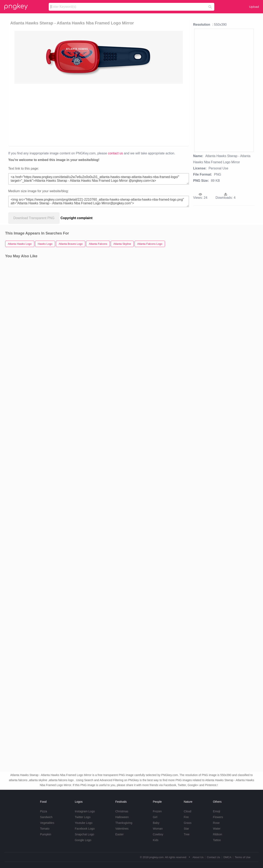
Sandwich (46, 817)
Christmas (122, 811)
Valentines (122, 829)
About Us (198, 857)
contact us (115, 153)
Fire (186, 817)
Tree (187, 834)
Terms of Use (243, 857)
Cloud (187, 811)
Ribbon (217, 834)
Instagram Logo (85, 811)
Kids (156, 840)
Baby (156, 823)
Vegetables (47, 823)
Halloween (122, 817)
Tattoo (217, 840)
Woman (158, 829)
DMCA (227, 857)
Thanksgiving (124, 823)
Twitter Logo (83, 817)
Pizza (44, 811)
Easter (119, 834)
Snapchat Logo (84, 834)
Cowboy (158, 834)
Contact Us (213, 857)
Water (217, 829)
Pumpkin (46, 834)
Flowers (218, 817)
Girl (155, 817)
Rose (216, 823)
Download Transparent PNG (34, 218)
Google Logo (83, 840)
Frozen (157, 811)
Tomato (45, 829)
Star (186, 829)
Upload (254, 7)
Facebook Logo (85, 829)
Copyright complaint (77, 218)
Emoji (216, 811)
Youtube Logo (84, 823)
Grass (187, 823)
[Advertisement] (99, 115)
